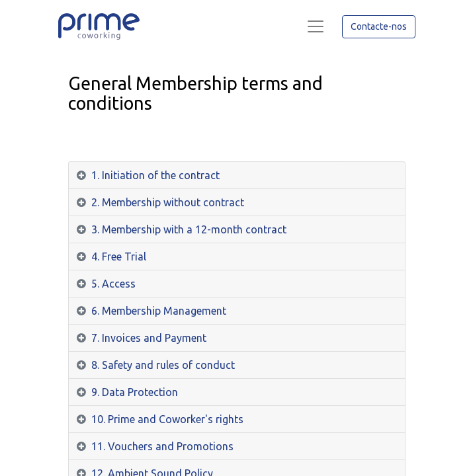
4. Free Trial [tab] (119, 257)
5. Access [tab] (113, 284)
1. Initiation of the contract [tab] (155, 175)
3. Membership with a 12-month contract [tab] (189, 229)
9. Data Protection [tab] (135, 392)
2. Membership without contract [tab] (168, 202)
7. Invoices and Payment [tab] (149, 338)
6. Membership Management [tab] (159, 311)
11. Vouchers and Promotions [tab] (162, 446)
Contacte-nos (379, 26)
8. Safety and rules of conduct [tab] (163, 365)
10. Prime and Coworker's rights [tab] (167, 419)
